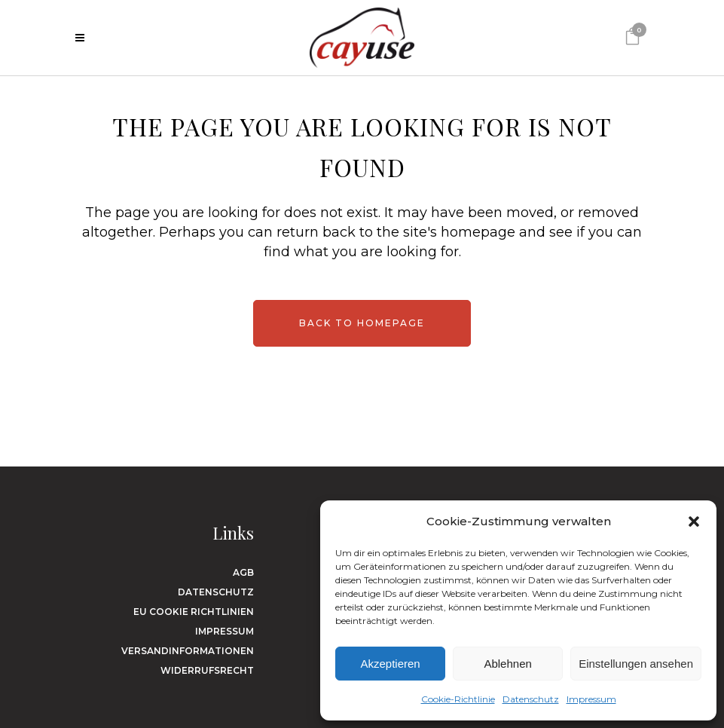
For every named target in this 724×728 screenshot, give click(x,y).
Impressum (591, 699)
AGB (243, 572)
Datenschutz (531, 699)
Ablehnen (507, 664)
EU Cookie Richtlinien (194, 612)
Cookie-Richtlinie (458, 699)
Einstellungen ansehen (636, 664)
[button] (694, 522)
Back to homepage (362, 323)
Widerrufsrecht (207, 670)
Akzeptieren (390, 664)
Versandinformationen (188, 651)
